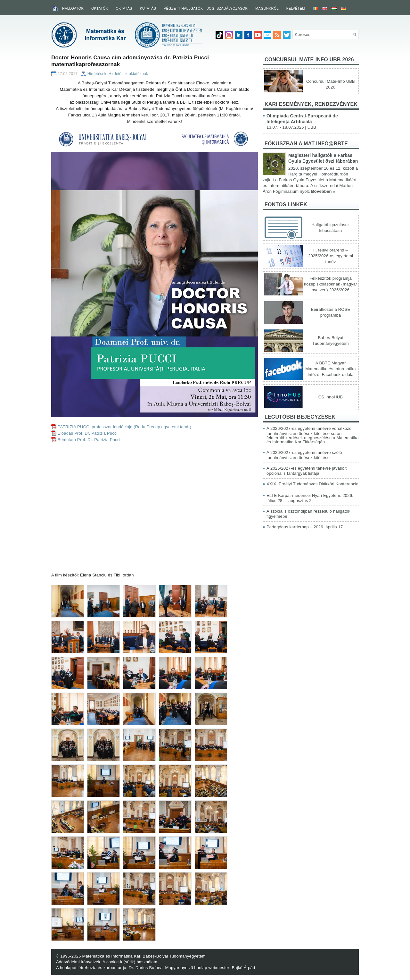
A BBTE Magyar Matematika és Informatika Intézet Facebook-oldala (330, 369)
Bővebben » (323, 191)
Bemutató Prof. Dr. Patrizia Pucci (89, 440)
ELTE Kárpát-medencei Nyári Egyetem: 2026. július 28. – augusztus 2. (310, 498)
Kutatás (148, 8)
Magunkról (267, 8)
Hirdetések (97, 74)
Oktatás (124, 8)
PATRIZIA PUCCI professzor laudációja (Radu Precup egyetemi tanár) (124, 427)
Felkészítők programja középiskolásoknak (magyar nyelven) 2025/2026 (330, 284)
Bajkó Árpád (243, 968)
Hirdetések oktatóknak (128, 74)
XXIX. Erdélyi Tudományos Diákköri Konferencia (312, 484)
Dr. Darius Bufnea (146, 968)
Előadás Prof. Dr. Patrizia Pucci (88, 433)
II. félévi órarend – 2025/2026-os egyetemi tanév (331, 256)
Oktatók (100, 8)
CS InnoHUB (331, 397)
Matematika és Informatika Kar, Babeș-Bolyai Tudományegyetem (144, 956)
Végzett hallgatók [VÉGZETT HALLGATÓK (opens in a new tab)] (183, 8)
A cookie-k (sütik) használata (130, 962)
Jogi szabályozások (227, 8)
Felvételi (296, 8)
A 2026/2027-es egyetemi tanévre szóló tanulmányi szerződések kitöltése (304, 455)
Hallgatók (73, 8)
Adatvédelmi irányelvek (78, 962)
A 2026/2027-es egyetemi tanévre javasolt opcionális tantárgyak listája (307, 471)
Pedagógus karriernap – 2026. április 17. (305, 527)
